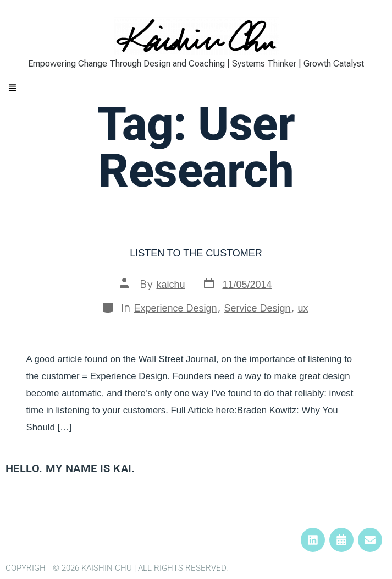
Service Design (258, 308)
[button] (196, 88)
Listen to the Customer (196, 253)
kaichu (170, 285)
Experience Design (175, 308)
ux (303, 308)
